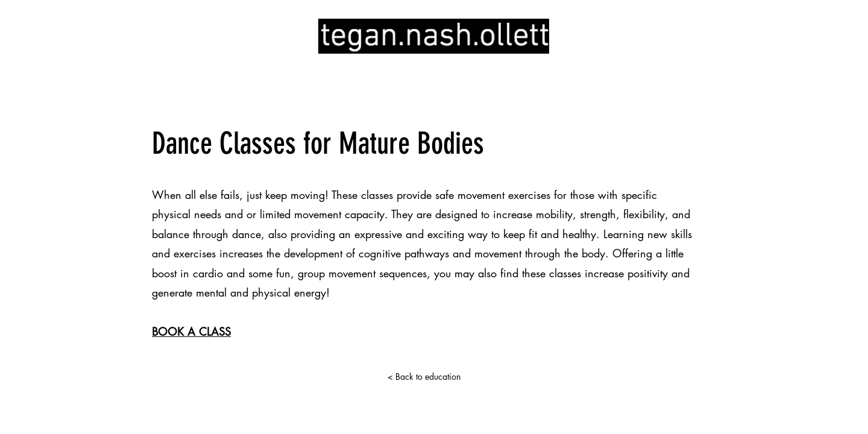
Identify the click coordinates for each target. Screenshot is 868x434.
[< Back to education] (424, 377)
